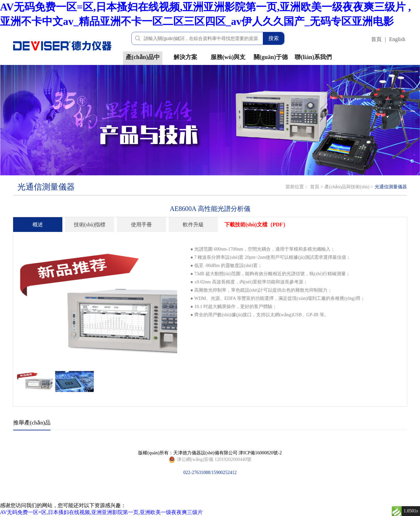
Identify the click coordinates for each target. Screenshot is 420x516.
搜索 (274, 38)
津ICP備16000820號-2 (260, 453)
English (397, 39)
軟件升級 (193, 225)
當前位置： (297, 187)
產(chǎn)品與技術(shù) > (349, 187)
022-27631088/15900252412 (210, 460)
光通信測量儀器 (391, 187)
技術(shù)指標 (90, 225)
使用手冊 (141, 225)
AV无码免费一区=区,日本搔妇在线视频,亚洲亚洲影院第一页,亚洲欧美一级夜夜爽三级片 (101, 512)
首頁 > (316, 187)
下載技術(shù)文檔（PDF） (256, 225)
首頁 (376, 39)
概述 (38, 225)
